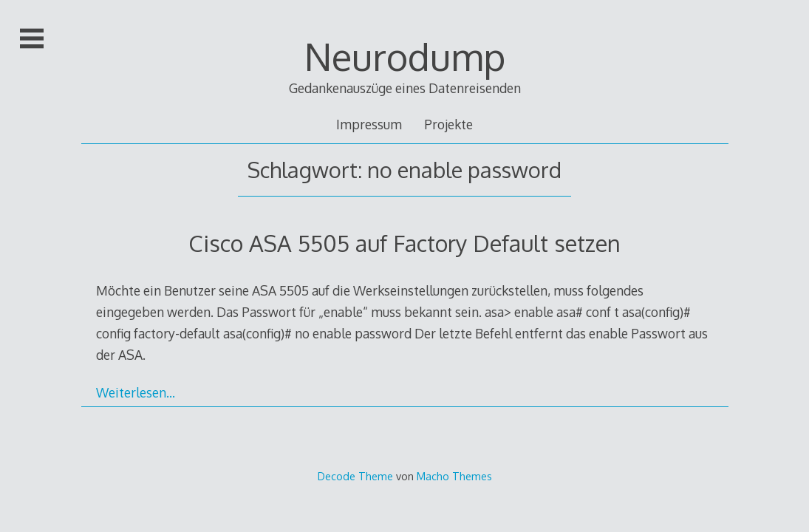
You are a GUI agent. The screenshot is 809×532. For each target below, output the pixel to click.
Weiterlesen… (136, 392)
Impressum (369, 124)
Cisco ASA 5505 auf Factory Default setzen (404, 243)
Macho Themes (454, 476)
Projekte (448, 124)
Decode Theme (355, 476)
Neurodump (405, 56)
